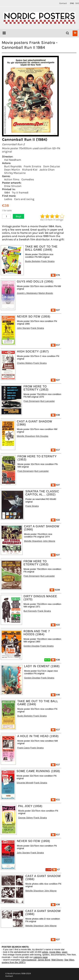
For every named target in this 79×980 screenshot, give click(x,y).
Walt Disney (57, 960)
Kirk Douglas (42, 436)
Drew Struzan (13, 186)
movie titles (55, 952)
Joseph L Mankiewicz (27, 293)
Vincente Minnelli (25, 783)
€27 (55, 310)
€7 (56, 869)
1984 (7, 193)
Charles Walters (25, 363)
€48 (55, 695)
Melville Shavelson (26, 436)
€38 (55, 415)
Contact (63, 3)
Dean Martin (12, 170)
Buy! (18, 216)
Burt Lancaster (48, 401)
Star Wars (69, 960)
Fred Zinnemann (32, 401)
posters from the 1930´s (14, 962)
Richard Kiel (30, 170)
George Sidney (25, 818)
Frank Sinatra (32, 166)
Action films (12, 179)
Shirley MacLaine (15, 173)
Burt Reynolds (13, 166)
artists (45, 952)
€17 (55, 345)
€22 (55, 520)
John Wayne (49, 541)
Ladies (8, 199)
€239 (55, 590)
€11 (55, 800)
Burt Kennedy (30, 611)
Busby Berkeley (33, 261)
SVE (77, 3)
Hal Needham (13, 160)
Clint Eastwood (29, 960)
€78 (55, 275)
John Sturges (23, 328)
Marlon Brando (46, 293)
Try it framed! (20, 193)
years (65, 952)
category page (40, 957)
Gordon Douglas (32, 646)
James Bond (44, 960)
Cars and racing (24, 199)
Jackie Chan (47, 170)
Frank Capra (23, 748)
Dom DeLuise (52, 166)
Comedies (28, 179)
